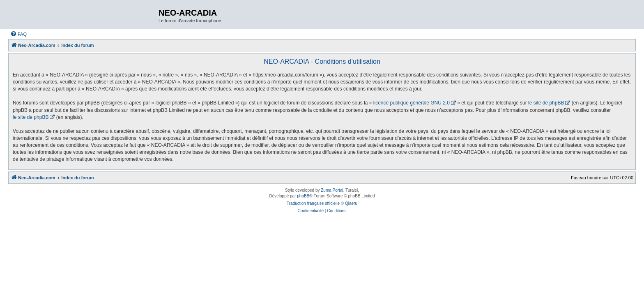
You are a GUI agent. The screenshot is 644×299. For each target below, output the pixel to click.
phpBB (303, 196)
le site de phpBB (546, 103)
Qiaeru (351, 203)
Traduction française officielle (313, 203)
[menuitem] (18, 34)
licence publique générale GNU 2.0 (412, 103)
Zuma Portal (332, 190)
